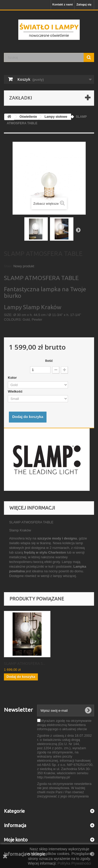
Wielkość (16, 391)
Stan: (8, 266)
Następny (78, 230)
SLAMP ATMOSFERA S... (25, 663)
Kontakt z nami (62, 4)
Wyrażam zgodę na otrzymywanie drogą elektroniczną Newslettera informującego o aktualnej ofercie (64, 725)
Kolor (13, 378)
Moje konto (16, 840)
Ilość (49, 361)
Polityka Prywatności (74, 863)
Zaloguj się (84, 4)
